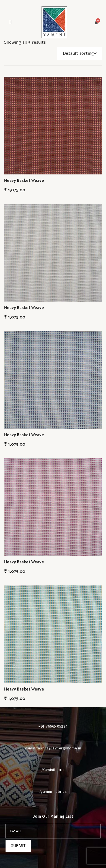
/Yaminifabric (53, 770)
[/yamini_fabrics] (53, 781)
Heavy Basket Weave (24, 180)
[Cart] (96, 22)
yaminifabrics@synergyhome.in (53, 748)
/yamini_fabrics (53, 791)
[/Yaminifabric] (53, 759)
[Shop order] (80, 53)
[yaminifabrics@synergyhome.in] (53, 738)
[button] (11, 22)
